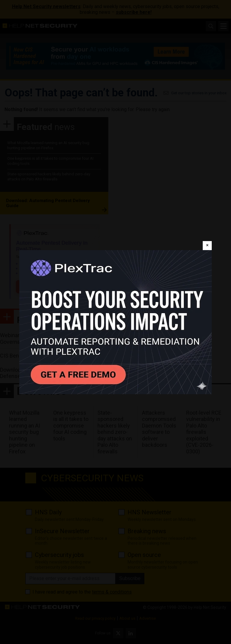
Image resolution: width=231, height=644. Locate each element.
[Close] (207, 246)
